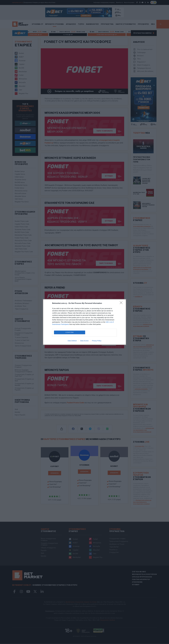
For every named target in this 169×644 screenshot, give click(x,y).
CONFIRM (70, 332)
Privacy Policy (97, 341)
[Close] (122, 303)
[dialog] (84, 322)
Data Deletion (72, 341)
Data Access (84, 341)
